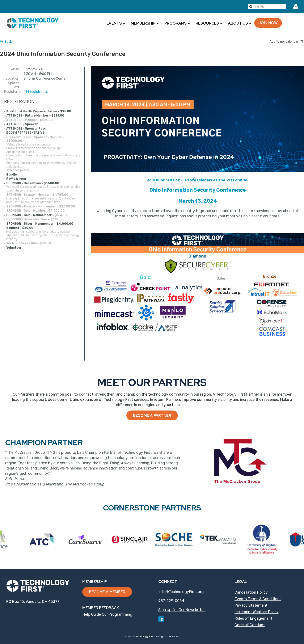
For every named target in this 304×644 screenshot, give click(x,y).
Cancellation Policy (251, 592)
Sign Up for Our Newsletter (181, 610)
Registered (12, 92)
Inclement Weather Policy (257, 612)
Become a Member (107, 592)
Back (8, 42)
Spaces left (14, 85)
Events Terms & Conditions (258, 599)
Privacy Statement (251, 605)
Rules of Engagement (253, 618)
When (15, 69)
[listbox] (287, 41)
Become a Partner (152, 415)
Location (12, 78)
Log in (296, 7)
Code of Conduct (250, 625)
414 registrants (36, 92)
